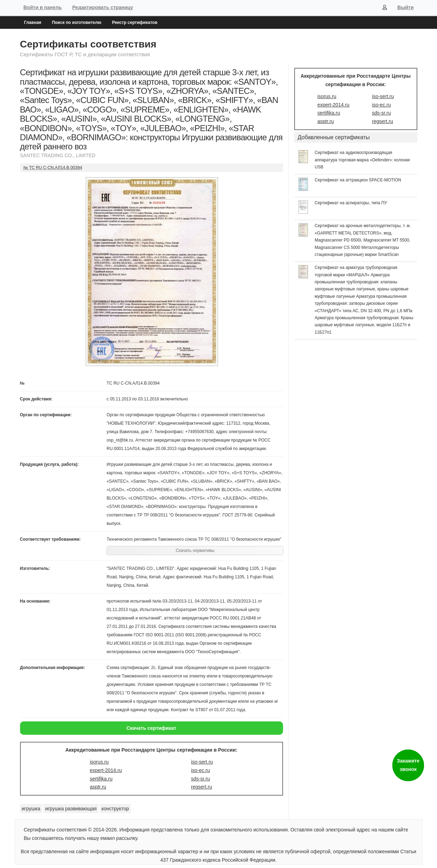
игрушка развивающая (71, 809)
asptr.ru (98, 787)
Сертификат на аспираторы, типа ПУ (351, 203)
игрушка (31, 809)
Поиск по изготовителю (77, 22)
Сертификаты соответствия (88, 44)
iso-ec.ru (200, 770)
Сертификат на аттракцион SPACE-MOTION (358, 180)
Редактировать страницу (103, 7)
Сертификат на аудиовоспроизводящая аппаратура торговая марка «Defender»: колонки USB (362, 160)
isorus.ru (99, 762)
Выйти (405, 7)
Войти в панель (43, 7)
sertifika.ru (101, 779)
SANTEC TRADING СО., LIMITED (58, 155)
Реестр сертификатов (135, 22)
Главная (33, 22)
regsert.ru (201, 787)
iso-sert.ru (202, 762)
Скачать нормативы (195, 551)
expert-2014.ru (106, 770)
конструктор (115, 809)
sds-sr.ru (200, 779)
